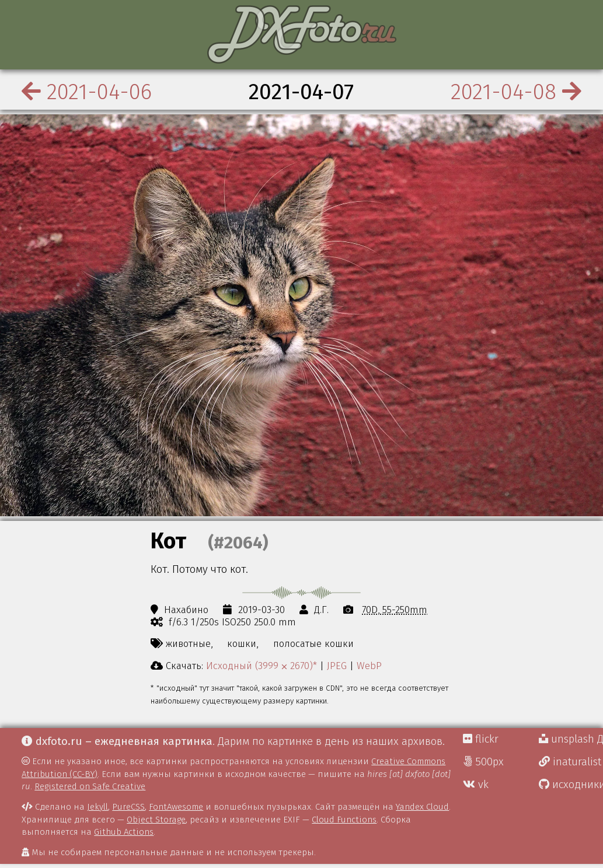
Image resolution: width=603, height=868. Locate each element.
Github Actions (124, 832)
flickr (481, 739)
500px (483, 762)
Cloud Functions (344, 820)
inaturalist (570, 762)
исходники (571, 785)
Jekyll (97, 807)
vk (476, 785)
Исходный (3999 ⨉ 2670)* (262, 666)
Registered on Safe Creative (90, 786)
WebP (369, 666)
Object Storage (156, 820)
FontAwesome (176, 807)
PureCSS (128, 807)
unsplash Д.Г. (571, 739)
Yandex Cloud (422, 807)
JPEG (337, 666)
